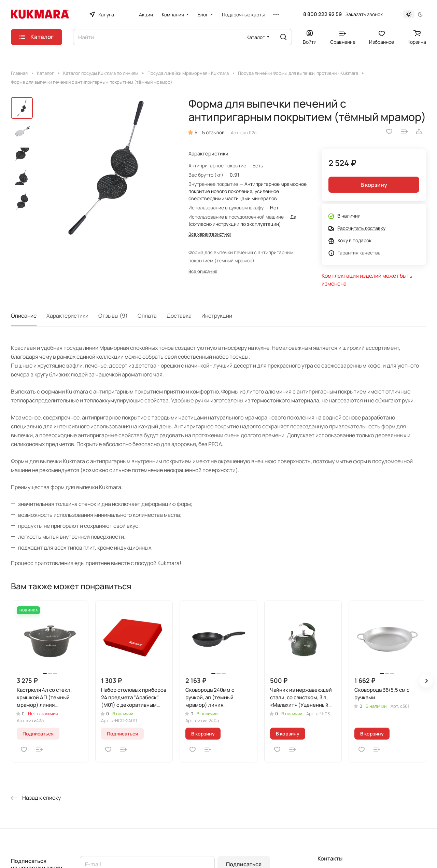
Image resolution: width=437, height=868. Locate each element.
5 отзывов (213, 132)
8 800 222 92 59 (322, 14)
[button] (426, 681)
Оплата (147, 316)
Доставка (179, 316)
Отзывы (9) (113, 316)
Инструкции (217, 316)
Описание (24, 316)
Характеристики (67, 316)
